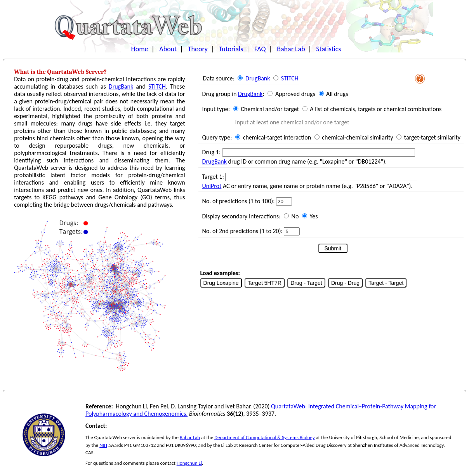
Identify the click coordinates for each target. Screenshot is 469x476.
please (153, 463)
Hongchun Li (189, 463)
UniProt (212, 186)
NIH (103, 445)
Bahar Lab (291, 49)
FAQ (260, 49)
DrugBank (121, 86)
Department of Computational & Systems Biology (264, 437)
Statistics (328, 49)
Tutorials (231, 49)
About (168, 49)
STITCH (157, 86)
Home (140, 49)
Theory (198, 49)
